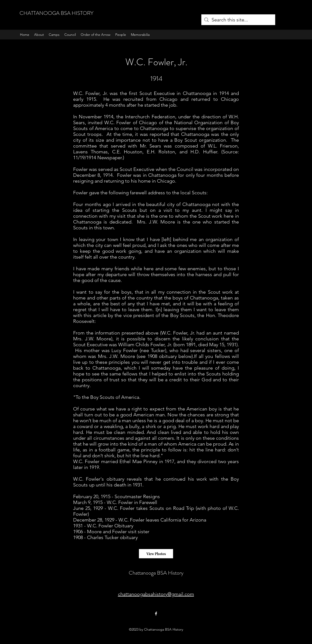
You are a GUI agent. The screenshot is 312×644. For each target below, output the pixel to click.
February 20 (86, 496)
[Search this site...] (238, 20)
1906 (78, 532)
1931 (78, 526)
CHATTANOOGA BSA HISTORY (56, 13)
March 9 (82, 502)
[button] (54, 35)
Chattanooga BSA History (156, 573)
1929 (109, 520)
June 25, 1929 (88, 508)
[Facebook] (156, 614)
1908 (78, 537)
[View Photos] (156, 554)
